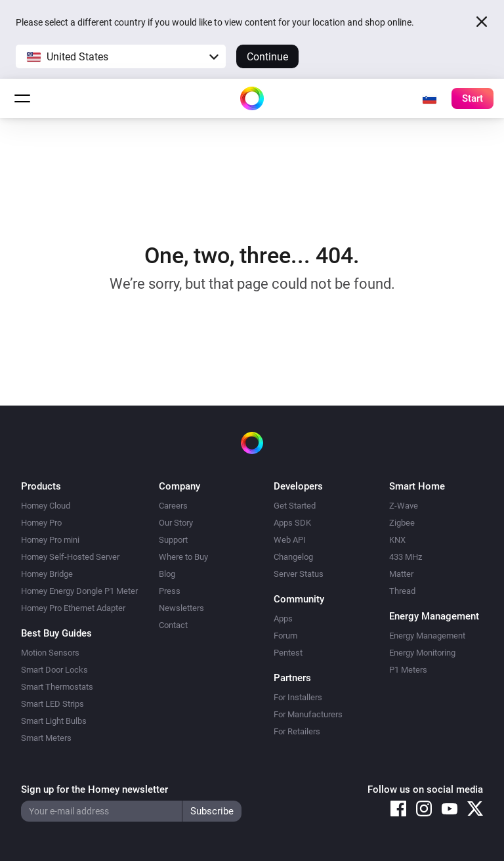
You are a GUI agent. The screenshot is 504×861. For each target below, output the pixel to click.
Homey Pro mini (50, 540)
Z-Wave (404, 506)
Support (173, 540)
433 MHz (406, 557)
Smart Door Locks (54, 670)
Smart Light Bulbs (54, 721)
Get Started (295, 506)
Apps (283, 619)
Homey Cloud (46, 506)
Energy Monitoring (422, 653)
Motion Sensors (50, 653)
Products (41, 486)
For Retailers (297, 731)
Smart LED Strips (52, 704)
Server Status (299, 574)
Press (170, 591)
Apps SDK (292, 523)
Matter (401, 574)
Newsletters (181, 608)
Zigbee (402, 523)
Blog (167, 574)
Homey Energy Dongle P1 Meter (79, 591)
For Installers (298, 697)
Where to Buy (183, 557)
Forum (285, 636)
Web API (290, 540)
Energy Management (427, 636)
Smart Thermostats (57, 687)
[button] (121, 56)
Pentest (288, 653)
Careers (173, 506)
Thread (402, 591)
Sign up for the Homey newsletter (94, 789)
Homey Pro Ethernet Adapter (73, 608)
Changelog (293, 557)
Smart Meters (46, 738)
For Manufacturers (308, 714)
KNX (397, 540)
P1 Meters (408, 670)
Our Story (176, 523)
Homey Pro (41, 523)
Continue (267, 57)
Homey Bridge (47, 574)
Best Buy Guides (56, 633)
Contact (173, 625)
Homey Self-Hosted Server (70, 557)
